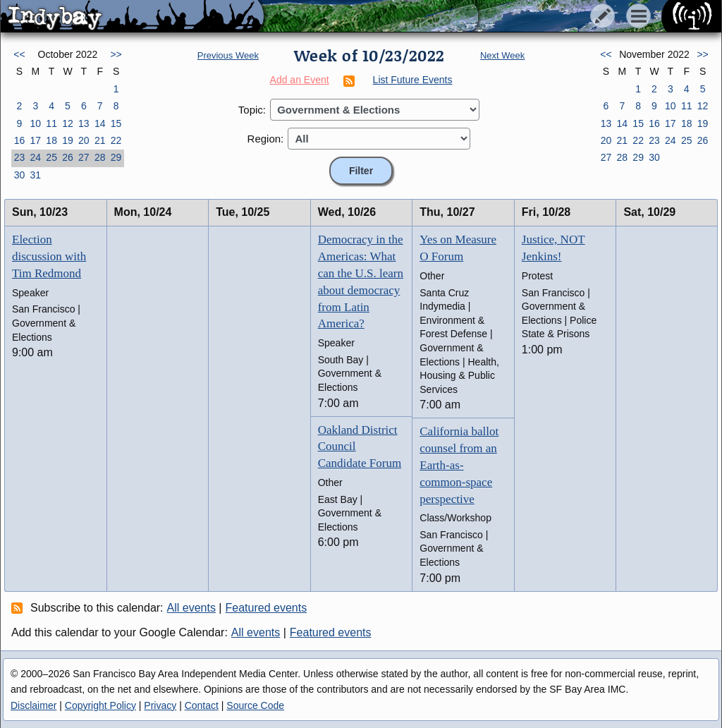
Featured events (267, 608)
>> (116, 54)
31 (35, 175)
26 (68, 157)
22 (116, 140)
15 (116, 123)
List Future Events (413, 80)
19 (68, 140)
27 (84, 157)
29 (116, 157)
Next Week (502, 55)
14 (100, 123)
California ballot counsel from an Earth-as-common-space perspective (459, 465)
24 (35, 157)
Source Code (255, 705)
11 (51, 123)
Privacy (160, 705)
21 (100, 140)
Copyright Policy (100, 705)
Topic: (252, 110)
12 (68, 123)
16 (20, 140)
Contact (202, 705)
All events (191, 608)
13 (84, 123)
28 (100, 157)
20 (84, 140)
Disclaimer (33, 705)
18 (51, 140)
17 (35, 140)
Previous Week (228, 55)
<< (19, 54)
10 (35, 123)
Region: (266, 139)
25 (51, 157)
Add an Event (300, 80)
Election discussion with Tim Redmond (49, 256)
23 (20, 157)
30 (20, 175)
